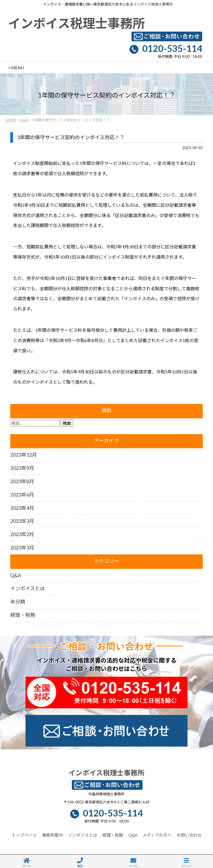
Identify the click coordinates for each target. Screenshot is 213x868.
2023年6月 (22, 495)
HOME (11, 120)
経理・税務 (23, 615)
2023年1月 (22, 548)
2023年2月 (22, 534)
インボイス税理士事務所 (153, 4)
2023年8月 (22, 481)
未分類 (18, 602)
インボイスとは (28, 588)
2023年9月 (22, 468)
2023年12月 (24, 455)
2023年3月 (22, 521)
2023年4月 (22, 508)
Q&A (24, 120)
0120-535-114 (172, 48)
